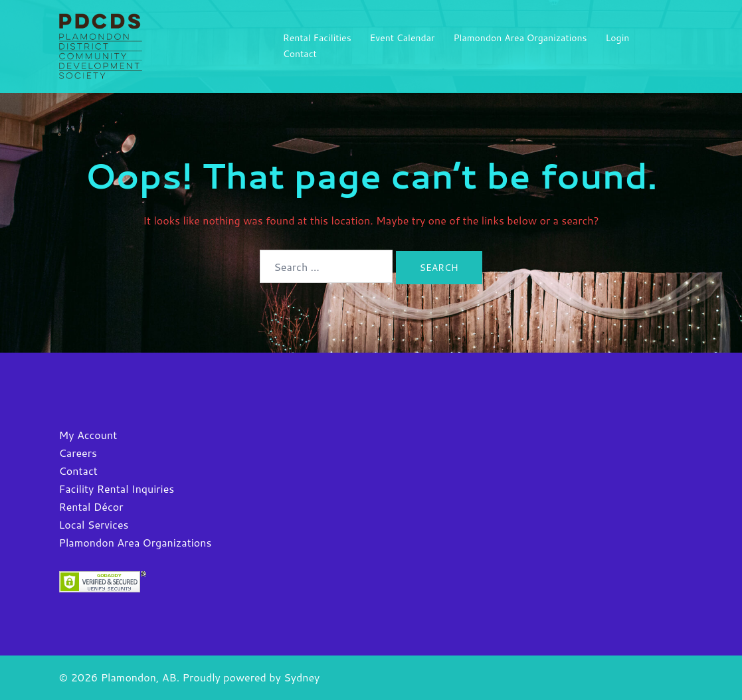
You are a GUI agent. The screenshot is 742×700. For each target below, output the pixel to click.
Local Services (94, 524)
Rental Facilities (317, 38)
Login (618, 38)
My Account (88, 435)
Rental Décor (91, 506)
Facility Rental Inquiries (117, 488)
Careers (78, 453)
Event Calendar (403, 38)
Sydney (302, 677)
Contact (300, 54)
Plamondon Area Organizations (520, 38)
